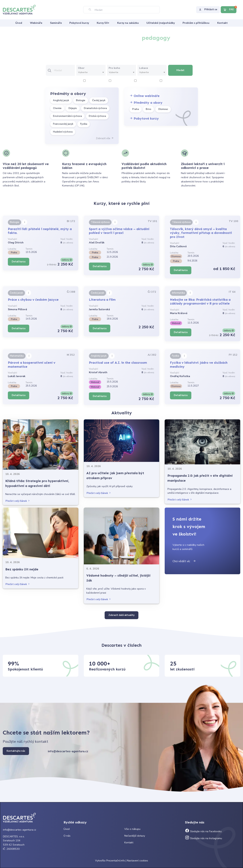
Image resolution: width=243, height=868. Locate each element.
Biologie (81, 100)
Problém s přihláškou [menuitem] (196, 23)
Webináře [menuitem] (36, 23)
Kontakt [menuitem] (222, 23)
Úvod (67, 829)
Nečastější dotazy (135, 836)
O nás (67, 836)
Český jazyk (99, 100)
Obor (81, 68)
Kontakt (129, 843)
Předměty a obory (146, 103)
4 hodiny (116, 81)
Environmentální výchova (67, 116)
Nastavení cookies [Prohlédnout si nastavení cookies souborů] (137, 861)
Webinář (176, 323)
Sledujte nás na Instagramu (203, 838)
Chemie (57, 108)
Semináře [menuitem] (56, 23)
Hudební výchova (63, 132)
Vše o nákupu (132, 829)
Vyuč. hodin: (67, 239)
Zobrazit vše (105, 138)
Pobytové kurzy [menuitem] (79, 23)
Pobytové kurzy (144, 118)
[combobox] (91, 72)
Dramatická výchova (95, 108)
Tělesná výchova (100, 222)
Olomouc (163, 109)
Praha (135, 109)
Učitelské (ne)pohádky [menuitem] (161, 23)
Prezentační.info (116, 861)
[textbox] (91, 72)
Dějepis (73, 108)
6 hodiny (141, 81)
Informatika (178, 293)
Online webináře (145, 96)
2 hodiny (90, 81)
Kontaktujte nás (16, 751)
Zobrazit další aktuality (121, 615)
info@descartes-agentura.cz (68, 751)
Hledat (180, 70)
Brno (148, 109)
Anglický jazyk (61, 100)
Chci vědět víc (184, 561)
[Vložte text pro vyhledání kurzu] (64, 70)
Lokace (143, 68)
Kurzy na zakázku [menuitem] (128, 23)
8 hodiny (167, 81)
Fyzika (84, 124)
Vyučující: (13, 239)
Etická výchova (97, 116)
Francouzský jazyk (63, 124)
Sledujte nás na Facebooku (203, 831)
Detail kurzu (19, 262)
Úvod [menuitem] (19, 23)
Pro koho (114, 68)
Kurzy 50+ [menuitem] (103, 23)
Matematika (17, 356)
